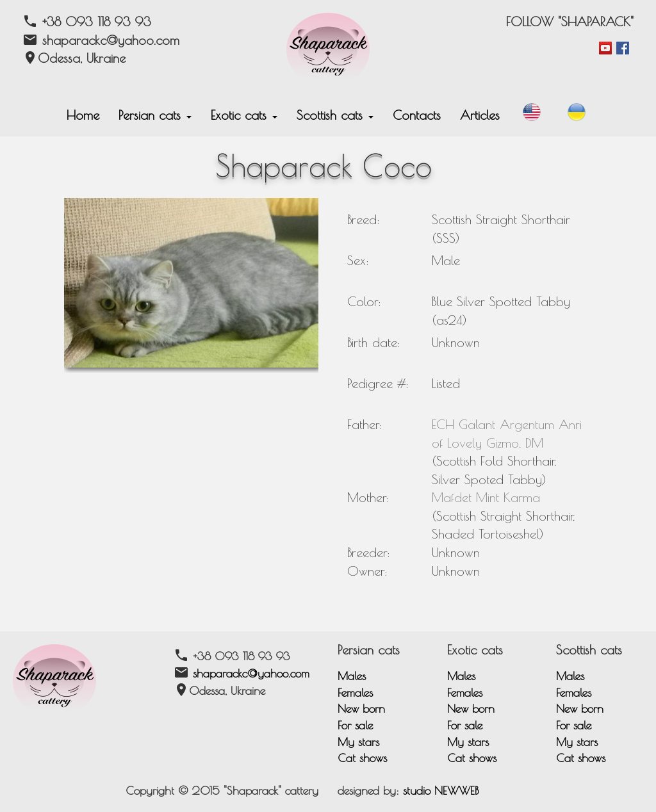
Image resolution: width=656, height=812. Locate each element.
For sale (355, 725)
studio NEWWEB (441, 791)
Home (83, 115)
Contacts (417, 115)
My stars (358, 742)
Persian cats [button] (155, 115)
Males (352, 676)
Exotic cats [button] (244, 115)
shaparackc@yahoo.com (251, 673)
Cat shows (362, 758)
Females (355, 693)
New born (361, 709)
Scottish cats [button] (335, 115)
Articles (480, 115)
